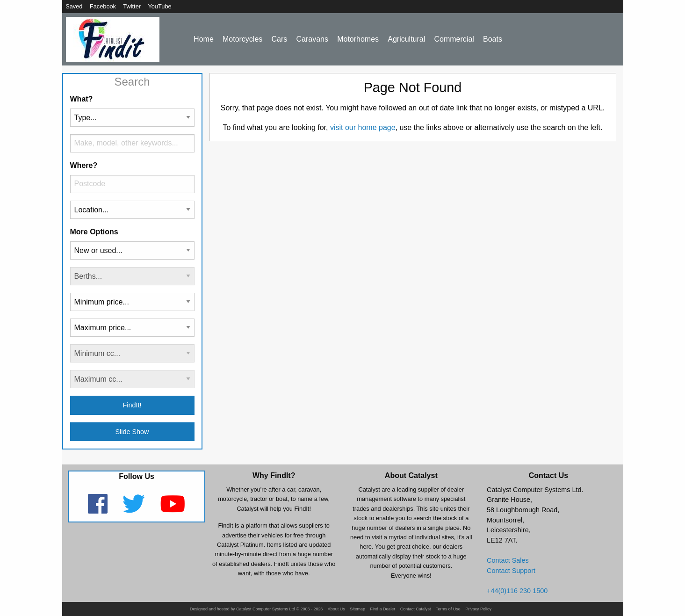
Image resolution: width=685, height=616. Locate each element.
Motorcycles (242, 39)
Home (204, 39)
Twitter (132, 6)
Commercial (454, 39)
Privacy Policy (478, 609)
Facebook (103, 6)
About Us (336, 609)
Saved (74, 6)
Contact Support (511, 571)
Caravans (312, 39)
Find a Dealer (383, 609)
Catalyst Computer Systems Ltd (266, 609)
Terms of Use (448, 609)
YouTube (159, 6)
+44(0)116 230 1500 (517, 591)
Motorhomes (358, 39)
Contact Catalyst (416, 609)
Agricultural (406, 39)
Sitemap (357, 609)
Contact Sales (508, 560)
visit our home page (363, 127)
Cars (280, 39)
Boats (493, 39)
